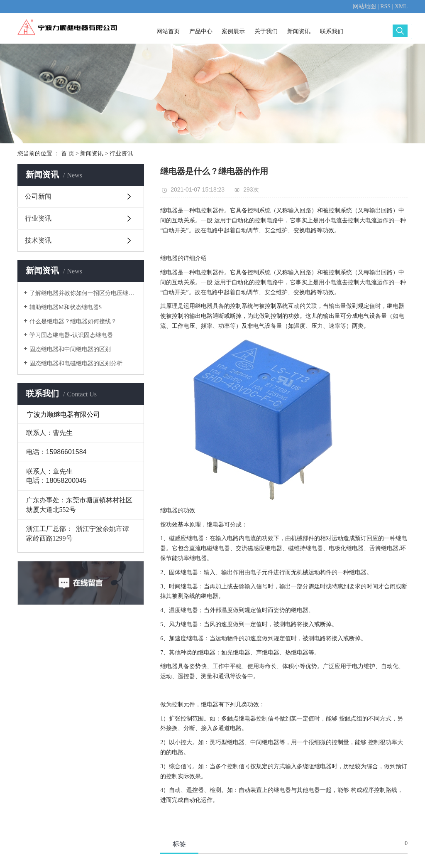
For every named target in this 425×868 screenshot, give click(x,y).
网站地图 (364, 6)
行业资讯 (121, 154)
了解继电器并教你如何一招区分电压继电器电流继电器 (84, 293)
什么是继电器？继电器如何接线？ (73, 321)
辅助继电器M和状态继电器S (66, 307)
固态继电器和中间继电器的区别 (70, 349)
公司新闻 (38, 196)
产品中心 (201, 31)
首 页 (68, 154)
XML (401, 6)
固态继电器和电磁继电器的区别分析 (76, 363)
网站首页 (168, 31)
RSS (385, 6)
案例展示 (233, 31)
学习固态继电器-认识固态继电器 (71, 335)
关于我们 (266, 31)
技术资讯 (38, 240)
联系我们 (332, 31)
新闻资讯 (299, 31)
